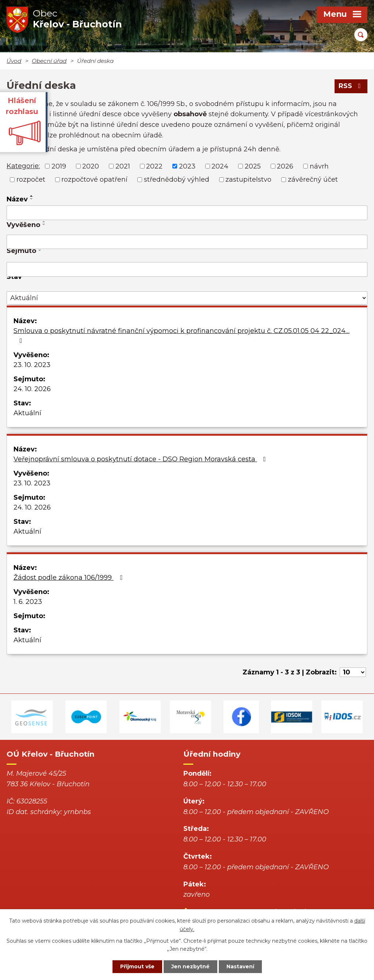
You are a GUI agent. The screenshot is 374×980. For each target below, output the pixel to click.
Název (17, 199)
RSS (351, 86)
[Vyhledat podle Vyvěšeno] (187, 242)
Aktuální (27, 413)
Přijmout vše (137, 966)
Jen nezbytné (190, 966)
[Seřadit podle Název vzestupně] (32, 196)
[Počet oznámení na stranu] (353, 672)
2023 (187, 166)
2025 (253, 166)
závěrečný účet (313, 179)
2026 (285, 166)
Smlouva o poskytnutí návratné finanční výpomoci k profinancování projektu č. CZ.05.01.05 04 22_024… (182, 335)
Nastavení (240, 966)
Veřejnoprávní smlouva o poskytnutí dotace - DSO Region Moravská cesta (141, 459)
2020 (91, 166)
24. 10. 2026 (32, 389)
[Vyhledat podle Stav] (187, 298)
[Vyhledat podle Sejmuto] (187, 269)
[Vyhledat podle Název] (187, 213)
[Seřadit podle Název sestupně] (32, 199)
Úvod (14, 61)
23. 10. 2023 (32, 365)
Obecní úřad (49, 61)
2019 (59, 166)
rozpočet (31, 179)
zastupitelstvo (248, 179)
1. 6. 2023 (28, 602)
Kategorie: (23, 166)
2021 (123, 166)
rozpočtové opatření (94, 179)
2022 (154, 166)
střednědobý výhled (177, 179)
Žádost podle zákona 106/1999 (69, 578)
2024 (220, 166)
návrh (319, 166)
